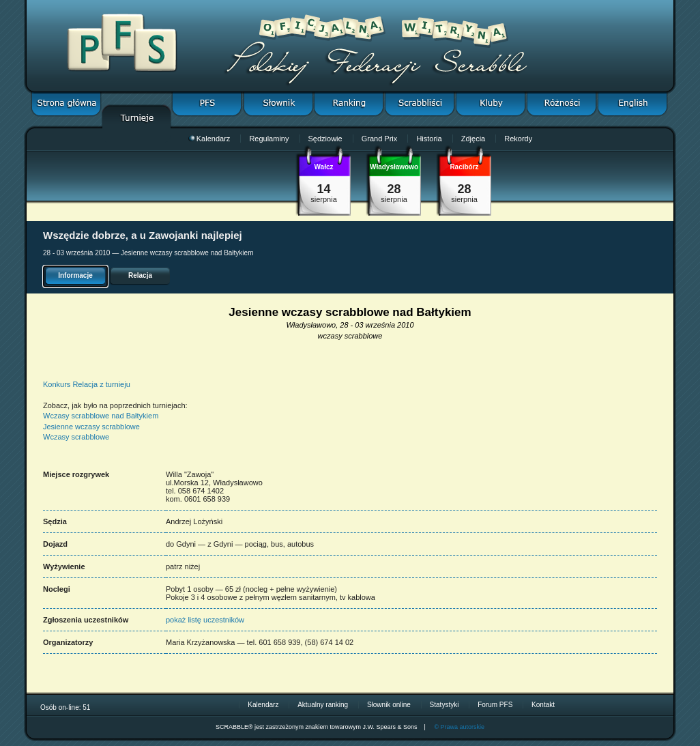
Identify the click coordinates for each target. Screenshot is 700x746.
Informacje (75, 275)
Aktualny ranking (323, 705)
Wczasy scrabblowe (76, 437)
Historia (429, 139)
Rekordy (518, 139)
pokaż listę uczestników (205, 620)
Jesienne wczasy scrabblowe (91, 427)
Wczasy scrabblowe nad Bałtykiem (101, 416)
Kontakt (543, 705)
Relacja (140, 275)
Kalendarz (209, 139)
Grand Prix (380, 139)
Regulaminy (269, 139)
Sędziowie (325, 139)
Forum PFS (495, 705)
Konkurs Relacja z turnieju (87, 384)
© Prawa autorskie (459, 727)
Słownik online (389, 705)
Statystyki (444, 705)
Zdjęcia (473, 139)
